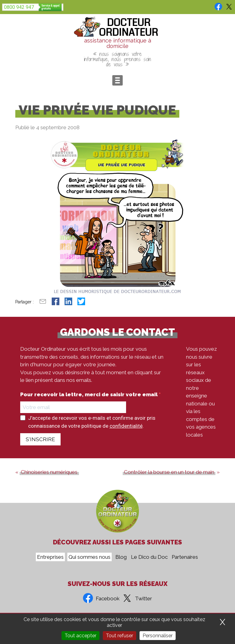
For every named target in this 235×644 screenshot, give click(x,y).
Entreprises (50, 557)
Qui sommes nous (90, 557)
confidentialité (126, 426)
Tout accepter (80, 636)
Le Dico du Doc (149, 557)
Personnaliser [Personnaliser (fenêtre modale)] (158, 636)
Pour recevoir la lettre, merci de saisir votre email (90, 395)
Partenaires (185, 557)
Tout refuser (119, 636)
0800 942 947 (19, 7)
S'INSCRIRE (40, 439)
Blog (121, 557)
